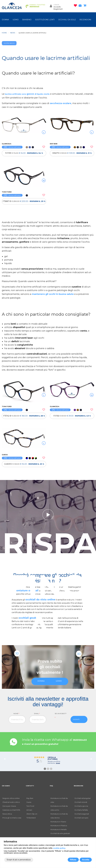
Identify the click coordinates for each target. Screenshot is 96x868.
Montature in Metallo (59, 830)
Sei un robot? (61, 715)
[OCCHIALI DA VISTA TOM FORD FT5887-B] (24, 177)
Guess (29, 802)
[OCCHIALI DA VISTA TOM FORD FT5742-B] (24, 391)
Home (4, 33)
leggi (58, 763)
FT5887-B (24, 201)
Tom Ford (30, 806)
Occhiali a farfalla (81, 810)
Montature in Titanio (58, 822)
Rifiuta (73, 860)
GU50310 (24, 464)
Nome (16, 714)
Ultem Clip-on (32, 814)
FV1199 (24, 153)
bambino (27, 20)
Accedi (57, 7)
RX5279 (72, 153)
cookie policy (59, 848)
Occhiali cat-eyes (81, 818)
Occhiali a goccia (81, 806)
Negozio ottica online (11, 798)
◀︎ (6, 759)
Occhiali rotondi (81, 802)
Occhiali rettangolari (83, 798)
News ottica (7, 814)
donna (5, 20)
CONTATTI (30, 786)
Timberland (31, 818)
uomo (16, 20)
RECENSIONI (85, 20)
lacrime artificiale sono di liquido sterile (27, 94)
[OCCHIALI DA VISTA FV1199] (24, 129)
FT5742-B (24, 416)
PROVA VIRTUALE (12, 147)
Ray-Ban (30, 798)
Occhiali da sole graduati (60, 833)
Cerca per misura (9, 806)
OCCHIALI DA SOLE (67, 20)
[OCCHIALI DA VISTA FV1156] (72, 391)
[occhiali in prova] (81, 6)
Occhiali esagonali (82, 814)
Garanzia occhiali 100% (11, 810)
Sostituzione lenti (45, 20)
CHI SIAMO (6, 786)
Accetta (86, 860)
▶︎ (92, 759)
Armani (29, 810)
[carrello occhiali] (85, 6)
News (13, 33)
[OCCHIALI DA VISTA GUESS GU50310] (24, 439)
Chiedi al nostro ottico (11, 802)
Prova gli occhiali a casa (12, 818)
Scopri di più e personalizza (19, 860)
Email (37, 714)
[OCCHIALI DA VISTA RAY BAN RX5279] (72, 129)
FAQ (51, 786)
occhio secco (9, 43)
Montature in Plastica (59, 826)
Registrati (58, 9)
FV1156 (72, 416)
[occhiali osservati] (76, 6)
